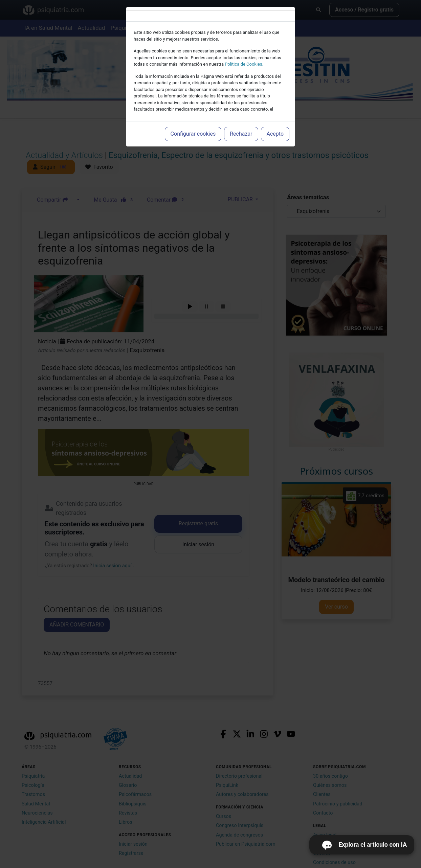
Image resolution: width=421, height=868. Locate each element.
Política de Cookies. (244, 64)
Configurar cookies (193, 134)
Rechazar (241, 134)
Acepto (275, 134)
